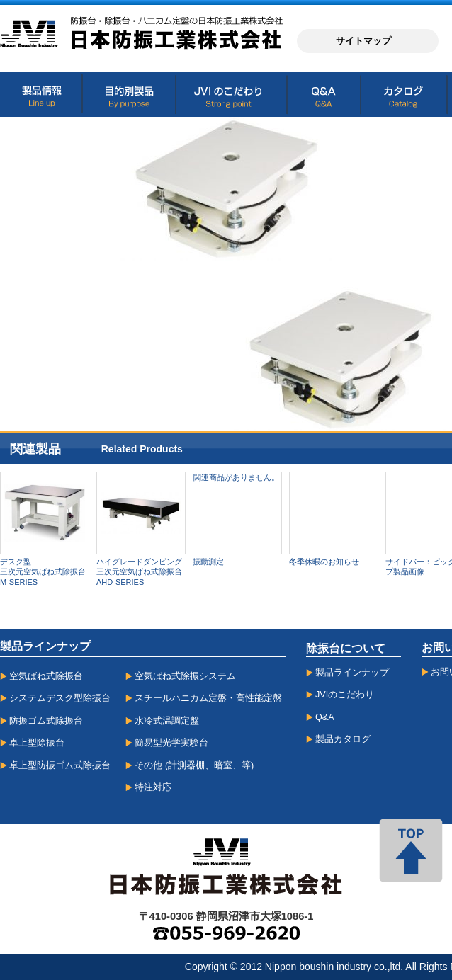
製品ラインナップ (352, 673)
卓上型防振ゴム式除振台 (60, 765)
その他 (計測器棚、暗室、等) (194, 765)
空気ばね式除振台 (46, 676)
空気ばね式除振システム (185, 676)
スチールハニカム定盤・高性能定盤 (208, 698)
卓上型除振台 (37, 743)
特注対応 (153, 787)
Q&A (325, 717)
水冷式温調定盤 (167, 721)
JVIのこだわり (345, 695)
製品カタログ (343, 739)
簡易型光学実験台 (171, 743)
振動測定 (208, 562)
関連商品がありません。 (236, 477)
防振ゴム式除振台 (46, 721)
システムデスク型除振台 (60, 698)
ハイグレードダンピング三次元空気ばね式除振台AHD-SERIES (139, 572)
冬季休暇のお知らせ (324, 562)
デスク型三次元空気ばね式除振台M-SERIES (43, 572)
